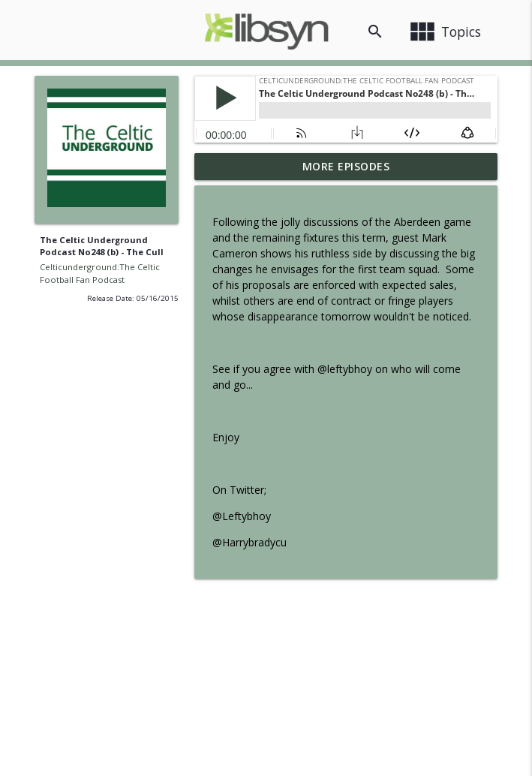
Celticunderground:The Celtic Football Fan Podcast (100, 273)
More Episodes (346, 166)
